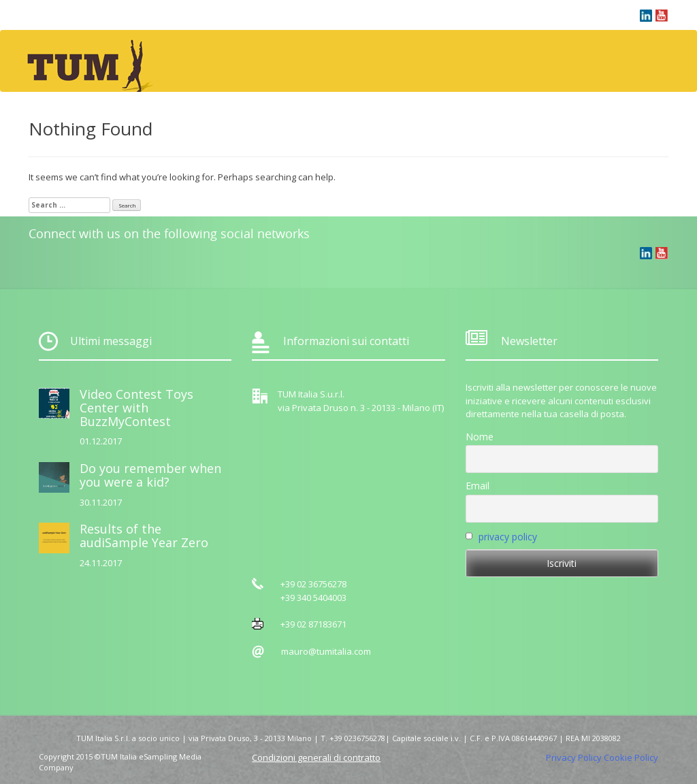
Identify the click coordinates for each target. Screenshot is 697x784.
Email (477, 486)
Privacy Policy (574, 757)
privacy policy (508, 537)
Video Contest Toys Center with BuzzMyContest (136, 408)
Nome (480, 437)
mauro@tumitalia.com (326, 651)
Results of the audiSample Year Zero (144, 536)
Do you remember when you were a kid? (150, 475)
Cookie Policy (631, 757)
